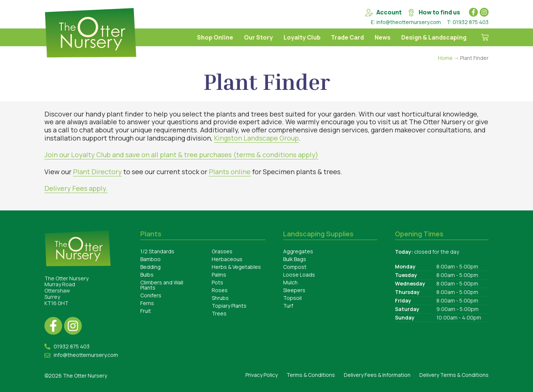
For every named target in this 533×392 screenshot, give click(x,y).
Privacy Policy (262, 375)
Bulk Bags (295, 259)
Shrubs (220, 298)
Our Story (258, 37)
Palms (219, 275)
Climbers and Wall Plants (162, 285)
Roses (220, 290)
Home (445, 58)
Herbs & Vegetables (236, 267)
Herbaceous (227, 259)
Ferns (147, 303)
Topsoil (292, 298)
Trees (219, 313)
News (383, 37)
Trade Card (347, 37)
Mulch (290, 282)
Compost (295, 267)
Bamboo (150, 259)
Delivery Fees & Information (377, 375)
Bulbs (147, 275)
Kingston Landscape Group (256, 138)
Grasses (222, 251)
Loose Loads (299, 275)
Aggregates (298, 251)
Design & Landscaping (434, 37)
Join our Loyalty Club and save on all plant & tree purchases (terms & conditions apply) (181, 155)
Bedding (150, 267)
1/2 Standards (157, 251)
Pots (217, 282)
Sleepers (294, 290)
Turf (288, 306)
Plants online (230, 172)
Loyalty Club (302, 37)
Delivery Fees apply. (76, 188)
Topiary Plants (229, 306)
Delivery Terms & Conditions (454, 375)
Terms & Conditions (311, 375)
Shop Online (215, 37)
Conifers (151, 295)
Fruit (146, 311)
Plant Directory (97, 172)
